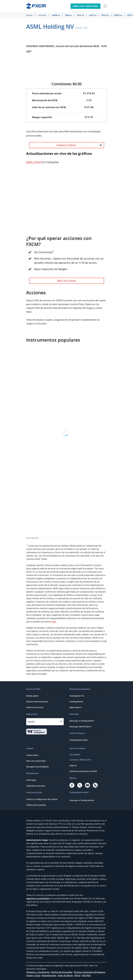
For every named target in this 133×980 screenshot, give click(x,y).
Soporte (73, 765)
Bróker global (32, 696)
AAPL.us (93, 15)
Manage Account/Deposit (37, 767)
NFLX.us (105, 15)
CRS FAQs (86, 975)
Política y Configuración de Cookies (42, 799)
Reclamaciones (49, 975)
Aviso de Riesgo (65, 975)
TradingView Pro (77, 696)
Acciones (42, 15)
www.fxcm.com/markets (38, 898)
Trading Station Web (78, 740)
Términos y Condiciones (38, 972)
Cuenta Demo (32, 755)
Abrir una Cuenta (67, 281)
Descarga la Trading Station (82, 721)
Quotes (29, 15)
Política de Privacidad (36, 805)
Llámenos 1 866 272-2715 (80, 760)
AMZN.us (56, 15)
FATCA (77, 975)
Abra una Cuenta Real (36, 761)
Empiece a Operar (79, 145)
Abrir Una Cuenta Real (86, 6)
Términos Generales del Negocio (89, 972)
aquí (54, 622)
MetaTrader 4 (75, 707)
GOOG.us (118, 15)
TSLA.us (80, 15)
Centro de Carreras (35, 707)
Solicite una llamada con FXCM (83, 771)
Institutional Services (36, 786)
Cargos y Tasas (33, 975)
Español (31, 722)
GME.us (68, 15)
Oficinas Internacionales (37, 702)
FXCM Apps (31, 780)
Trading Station (76, 702)
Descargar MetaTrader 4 (80, 727)
